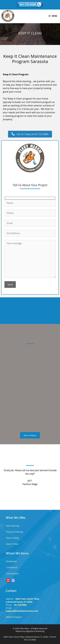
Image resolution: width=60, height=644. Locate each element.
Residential (11, 561)
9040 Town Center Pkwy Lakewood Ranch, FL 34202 (26, 637)
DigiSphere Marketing (35, 631)
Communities (12, 573)
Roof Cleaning (13, 526)
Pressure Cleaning (15, 532)
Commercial (12, 567)
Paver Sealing (12, 538)
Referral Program (14, 617)
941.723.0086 (20, 605)
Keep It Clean (12, 544)
